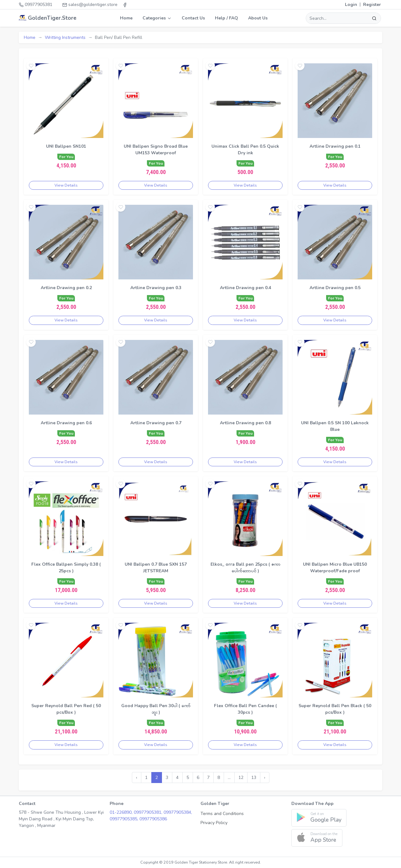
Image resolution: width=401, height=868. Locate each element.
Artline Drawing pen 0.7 (156, 423)
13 (254, 778)
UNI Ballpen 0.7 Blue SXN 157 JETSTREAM (156, 568)
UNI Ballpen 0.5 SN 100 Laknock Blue (335, 426)
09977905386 (153, 819)
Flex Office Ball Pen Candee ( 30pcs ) (245, 709)
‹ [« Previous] (137, 778)
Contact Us (193, 18)
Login (351, 5)
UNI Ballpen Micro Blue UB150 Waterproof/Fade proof (335, 568)
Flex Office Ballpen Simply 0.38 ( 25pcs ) (66, 568)
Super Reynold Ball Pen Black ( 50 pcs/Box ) (335, 709)
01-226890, (122, 812)
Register (372, 5)
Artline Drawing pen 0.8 (245, 423)
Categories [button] (157, 18)
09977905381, (149, 812)
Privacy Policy (214, 823)
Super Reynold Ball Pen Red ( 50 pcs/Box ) (66, 709)
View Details (66, 185)
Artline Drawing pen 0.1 (335, 146)
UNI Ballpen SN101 (66, 146)
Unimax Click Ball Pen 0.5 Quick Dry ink (245, 150)
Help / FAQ (227, 18)
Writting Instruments (65, 37)
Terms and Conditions (222, 814)
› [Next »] (265, 778)
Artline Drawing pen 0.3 (156, 288)
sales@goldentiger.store (90, 5)
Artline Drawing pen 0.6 (66, 423)
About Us (258, 18)
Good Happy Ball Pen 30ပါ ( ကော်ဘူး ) (156, 709)
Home (126, 18)
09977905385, (125, 819)
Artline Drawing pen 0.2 (66, 288)
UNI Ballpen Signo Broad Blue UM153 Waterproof (156, 150)
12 (241, 778)
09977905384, (178, 812)
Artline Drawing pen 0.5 (335, 288)
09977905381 (36, 5)
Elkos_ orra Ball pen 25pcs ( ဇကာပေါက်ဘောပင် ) (245, 568)
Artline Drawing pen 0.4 (245, 288)
